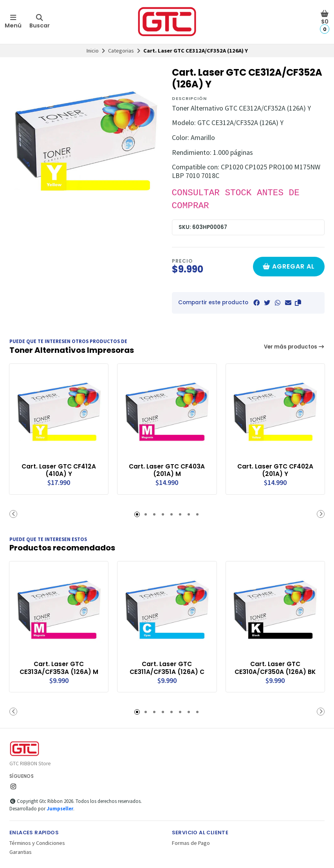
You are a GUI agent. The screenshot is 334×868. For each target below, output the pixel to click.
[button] (298, 303)
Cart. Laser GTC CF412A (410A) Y (59, 470)
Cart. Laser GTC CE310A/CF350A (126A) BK (275, 667)
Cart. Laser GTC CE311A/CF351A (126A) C (167, 667)
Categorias (121, 51)
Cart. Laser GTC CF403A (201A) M (167, 470)
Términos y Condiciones (37, 843)
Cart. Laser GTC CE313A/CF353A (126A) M (59, 667)
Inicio (93, 51)
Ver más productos (294, 347)
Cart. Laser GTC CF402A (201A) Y (275, 470)
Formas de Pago (191, 843)
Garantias (21, 851)
